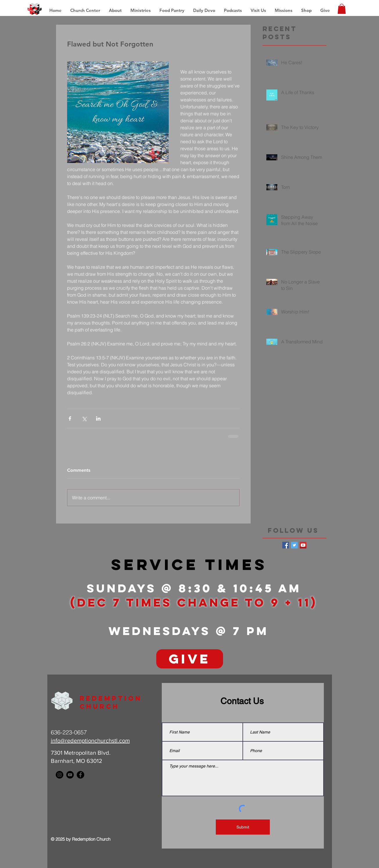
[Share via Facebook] (70, 418)
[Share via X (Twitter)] (84, 418)
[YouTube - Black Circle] (70, 775)
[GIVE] (190, 659)
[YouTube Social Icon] (303, 545)
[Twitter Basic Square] (294, 545)
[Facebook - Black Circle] (80, 775)
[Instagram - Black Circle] (60, 775)
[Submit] (243, 827)
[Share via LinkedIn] (98, 418)
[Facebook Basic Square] (286, 545)
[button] (284, 10)
